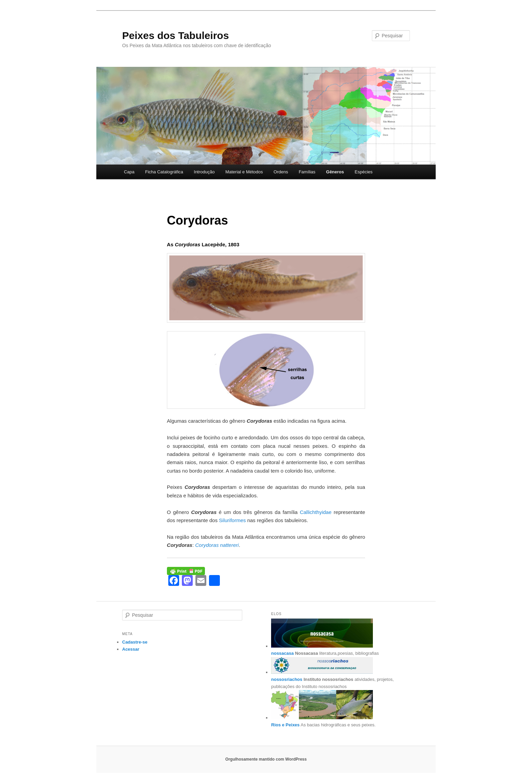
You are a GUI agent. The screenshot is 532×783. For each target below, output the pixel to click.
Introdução (204, 172)
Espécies (364, 172)
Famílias (307, 172)
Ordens (281, 172)
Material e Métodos (244, 172)
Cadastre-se (135, 642)
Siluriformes (232, 520)
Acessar (131, 649)
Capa (129, 172)
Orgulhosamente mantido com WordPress (266, 759)
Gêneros (335, 172)
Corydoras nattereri (217, 545)
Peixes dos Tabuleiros (176, 35)
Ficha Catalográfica (164, 172)
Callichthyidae (316, 512)
